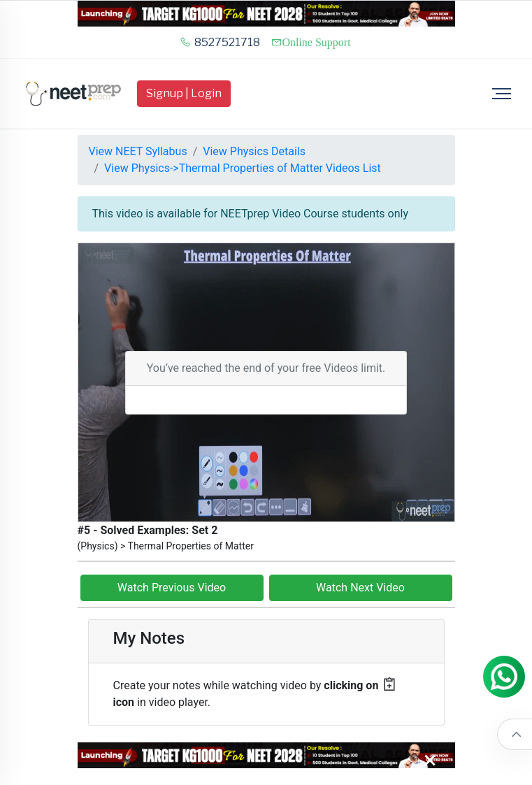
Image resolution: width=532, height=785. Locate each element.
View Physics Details (254, 151)
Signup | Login (184, 93)
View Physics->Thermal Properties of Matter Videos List (243, 168)
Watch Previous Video (172, 588)
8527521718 (220, 42)
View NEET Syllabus (138, 151)
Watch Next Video (360, 588)
